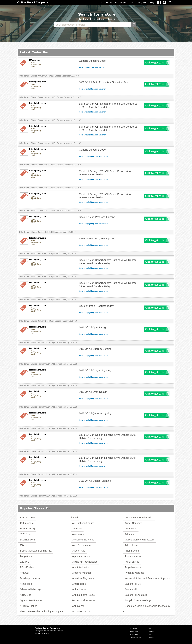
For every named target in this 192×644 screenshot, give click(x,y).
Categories (141, 3)
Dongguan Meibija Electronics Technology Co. (147, 609)
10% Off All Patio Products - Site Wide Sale (104, 82)
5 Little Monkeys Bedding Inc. (36, 551)
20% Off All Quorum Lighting (95, 349)
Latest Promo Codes (124, 3)
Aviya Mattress (133, 567)
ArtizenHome (132, 545)
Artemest (130, 534)
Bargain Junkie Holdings (138, 600)
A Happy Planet (28, 606)
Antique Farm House (83, 595)
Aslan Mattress (133, 556)
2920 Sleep (26, 534)
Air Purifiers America (83, 523)
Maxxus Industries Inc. (84, 600)
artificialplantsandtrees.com (139, 540)
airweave (77, 529)
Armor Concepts (134, 523)
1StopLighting (27, 529)
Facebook (151, 632)
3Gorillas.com (27, 540)
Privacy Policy (134, 635)
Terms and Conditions (136, 638)
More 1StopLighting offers (36, 86)
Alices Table (79, 551)
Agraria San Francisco (32, 600)
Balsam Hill (131, 589)
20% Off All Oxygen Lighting (95, 370)
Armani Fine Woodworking (139, 518)
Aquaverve (78, 606)
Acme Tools (26, 584)
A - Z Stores (106, 3)
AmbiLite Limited (81, 567)
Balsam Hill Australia (136, 595)
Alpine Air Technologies (85, 562)
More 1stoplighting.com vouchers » (93, 89)
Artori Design (132, 551)
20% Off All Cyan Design (93, 327)
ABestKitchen (27, 567)
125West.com (27, 518)
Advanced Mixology (30, 589)
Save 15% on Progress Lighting (97, 217)
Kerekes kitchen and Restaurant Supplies (147, 578)
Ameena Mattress (82, 573)
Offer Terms (24, 76)
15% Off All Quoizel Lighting (95, 481)
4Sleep (24, 545)
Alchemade (78, 534)
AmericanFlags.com (83, 578)
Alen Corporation (81, 545)
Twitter (150, 635)
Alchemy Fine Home (83, 540)
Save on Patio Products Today (96, 306)
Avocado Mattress (134, 573)
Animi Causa (79, 589)
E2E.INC (24, 562)
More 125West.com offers (36, 65)
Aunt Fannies (132, 562)
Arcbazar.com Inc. (82, 611)
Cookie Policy (134, 632)
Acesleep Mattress (30, 578)
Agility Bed (26, 595)
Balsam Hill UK (133, 584)
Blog (152, 3)
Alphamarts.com (81, 556)
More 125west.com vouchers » (91, 67)
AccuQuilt (25, 573)
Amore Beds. (79, 584)
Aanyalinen (26, 556)
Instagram (151, 638)
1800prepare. (27, 523)
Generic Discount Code (92, 61)
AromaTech (131, 529)
